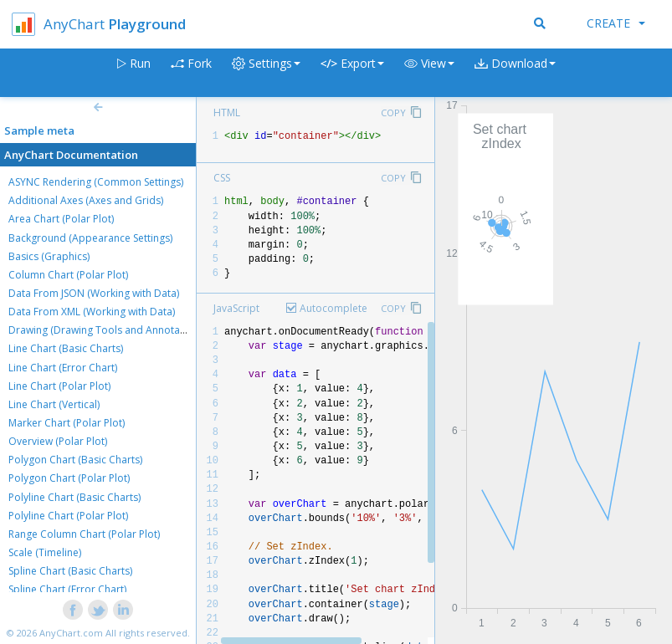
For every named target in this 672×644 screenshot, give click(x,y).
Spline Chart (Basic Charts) (70, 571)
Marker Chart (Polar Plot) (67, 423)
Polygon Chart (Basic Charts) (75, 460)
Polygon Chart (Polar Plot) (69, 478)
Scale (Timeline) (45, 552)
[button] (429, 73)
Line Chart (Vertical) (54, 404)
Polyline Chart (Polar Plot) (68, 516)
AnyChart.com (71, 633)
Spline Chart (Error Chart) (67, 589)
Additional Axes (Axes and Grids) (86, 200)
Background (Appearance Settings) (90, 238)
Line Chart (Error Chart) (63, 368)
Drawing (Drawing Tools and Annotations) (107, 330)
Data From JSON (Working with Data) (94, 293)
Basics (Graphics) (49, 256)
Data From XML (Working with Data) (92, 312)
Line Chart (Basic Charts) (66, 348)
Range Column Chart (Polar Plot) (84, 534)
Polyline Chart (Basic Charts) (74, 497)
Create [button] (616, 23)
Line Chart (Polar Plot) (59, 386)
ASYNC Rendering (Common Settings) (96, 182)
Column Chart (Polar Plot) (68, 275)
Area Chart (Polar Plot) (61, 219)
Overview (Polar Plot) (58, 441)
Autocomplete (333, 308)
